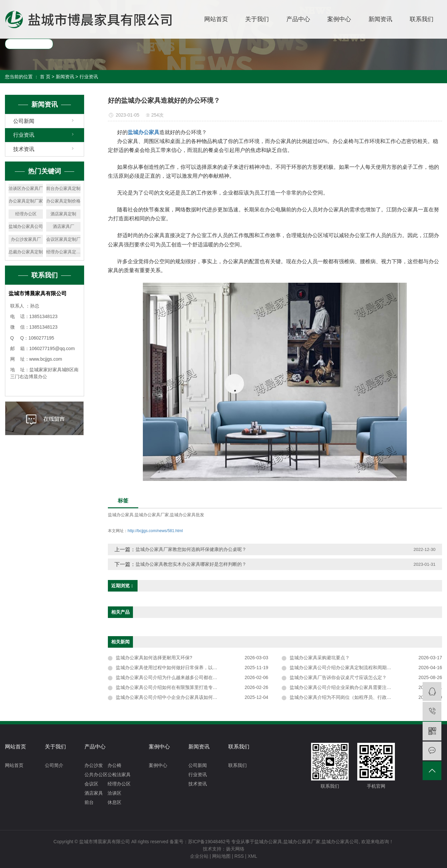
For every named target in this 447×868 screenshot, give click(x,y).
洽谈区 (114, 793)
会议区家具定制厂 (63, 239)
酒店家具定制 (63, 214)
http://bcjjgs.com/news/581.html (155, 531)
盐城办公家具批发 (187, 515)
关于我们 (257, 19)
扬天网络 (235, 849)
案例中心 (339, 19)
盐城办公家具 (121, 515)
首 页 (45, 77)
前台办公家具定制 (63, 188)
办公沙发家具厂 (26, 239)
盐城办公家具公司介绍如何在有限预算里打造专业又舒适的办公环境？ (187, 687)
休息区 (114, 802)
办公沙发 (94, 765)
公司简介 (54, 765)
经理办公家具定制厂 (63, 252)
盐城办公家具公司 (26, 226)
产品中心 (298, 19)
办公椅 (114, 765)
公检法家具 (119, 775)
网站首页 (216, 19)
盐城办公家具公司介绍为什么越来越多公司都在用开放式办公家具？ (185, 677)
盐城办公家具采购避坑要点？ (320, 658)
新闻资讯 (380, 19)
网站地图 (221, 856)
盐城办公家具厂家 (152, 515)
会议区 (91, 784)
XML (253, 856)
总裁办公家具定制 (26, 252)
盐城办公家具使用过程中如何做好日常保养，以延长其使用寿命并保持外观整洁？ (192, 668)
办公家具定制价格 (63, 201)
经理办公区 (26, 214)
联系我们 (422, 19)
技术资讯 (24, 149)
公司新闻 (24, 121)
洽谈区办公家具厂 (26, 188)
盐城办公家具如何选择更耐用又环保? (154, 658)
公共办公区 (96, 775)
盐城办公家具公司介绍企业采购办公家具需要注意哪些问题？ (352, 687)
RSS (239, 856)
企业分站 (199, 856)
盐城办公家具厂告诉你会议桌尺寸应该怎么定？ (338, 677)
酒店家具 (94, 793)
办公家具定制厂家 (26, 201)
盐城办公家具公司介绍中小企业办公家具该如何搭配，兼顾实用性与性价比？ (192, 697)
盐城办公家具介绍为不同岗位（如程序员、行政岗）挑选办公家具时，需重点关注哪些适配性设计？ (366, 697)
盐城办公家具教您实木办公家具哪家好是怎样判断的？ (191, 564)
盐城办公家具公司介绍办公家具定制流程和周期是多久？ (347, 668)
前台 (89, 802)
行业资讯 (89, 77)
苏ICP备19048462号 (209, 842)
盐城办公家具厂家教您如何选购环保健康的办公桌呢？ (191, 549)
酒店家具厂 (64, 226)
